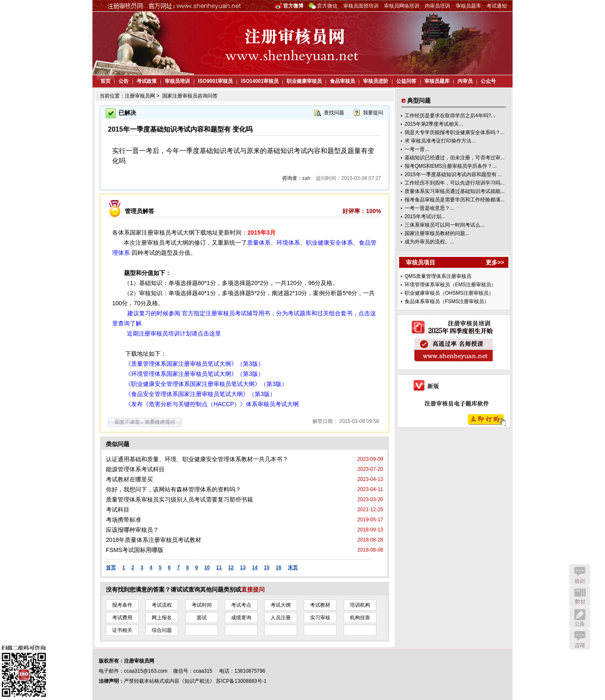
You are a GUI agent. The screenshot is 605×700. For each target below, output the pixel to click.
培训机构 (360, 605)
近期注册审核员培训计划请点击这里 (174, 333)
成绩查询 (241, 618)
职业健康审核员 (304, 81)
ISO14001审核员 (260, 81)
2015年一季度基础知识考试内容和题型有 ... (453, 174)
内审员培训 (437, 6)
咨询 (580, 639)
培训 (580, 575)
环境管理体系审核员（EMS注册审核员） (450, 285)
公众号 (488, 81)
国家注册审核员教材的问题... (437, 233)
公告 (124, 81)
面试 (202, 618)
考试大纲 (281, 605)
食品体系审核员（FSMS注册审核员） (447, 301)
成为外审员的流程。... (429, 242)
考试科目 (118, 510)
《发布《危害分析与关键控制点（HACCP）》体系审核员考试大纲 (212, 404)
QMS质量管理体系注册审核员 (438, 276)
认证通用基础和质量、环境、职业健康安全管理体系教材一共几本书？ (197, 459)
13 (243, 568)
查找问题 (334, 113)
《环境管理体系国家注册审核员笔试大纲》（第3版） (195, 374)
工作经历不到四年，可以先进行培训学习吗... (455, 183)
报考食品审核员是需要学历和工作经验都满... (455, 200)
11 (219, 568)
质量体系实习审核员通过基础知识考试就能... (455, 191)
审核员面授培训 (361, 6)
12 (231, 568)
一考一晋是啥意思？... (429, 208)
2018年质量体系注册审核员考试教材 (154, 540)
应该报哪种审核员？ (132, 530)
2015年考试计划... (425, 217)
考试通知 (497, 6)
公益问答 (406, 81)
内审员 (465, 81)
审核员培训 (177, 81)
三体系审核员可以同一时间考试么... (445, 225)
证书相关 (122, 630)
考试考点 (241, 605)
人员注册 (281, 618)
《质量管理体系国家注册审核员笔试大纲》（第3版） (195, 364)
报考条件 (122, 605)
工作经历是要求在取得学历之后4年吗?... (450, 116)
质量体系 (259, 243)
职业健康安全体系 (329, 243)
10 (207, 568)
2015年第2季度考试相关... (434, 124)
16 (278, 568)
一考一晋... (417, 149)
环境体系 (288, 243)
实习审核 (320, 618)
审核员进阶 (376, 81)
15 (267, 568)
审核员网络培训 (402, 6)
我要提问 (373, 113)
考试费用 (122, 618)
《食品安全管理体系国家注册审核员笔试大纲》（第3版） (200, 394)
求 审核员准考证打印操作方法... (440, 141)
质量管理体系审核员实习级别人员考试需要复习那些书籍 (179, 499)
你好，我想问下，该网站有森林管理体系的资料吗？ (174, 489)
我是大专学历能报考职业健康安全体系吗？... (455, 132)
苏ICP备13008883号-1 (241, 681)
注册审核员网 (140, 96)
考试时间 (202, 605)
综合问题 (162, 630)
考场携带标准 (124, 520)
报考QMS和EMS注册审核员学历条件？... (451, 166)
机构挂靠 (360, 618)
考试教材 (320, 605)
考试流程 (162, 605)
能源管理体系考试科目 (135, 469)
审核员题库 (468, 6)
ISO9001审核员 (215, 81)
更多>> (495, 262)
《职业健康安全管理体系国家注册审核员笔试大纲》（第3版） (206, 384)
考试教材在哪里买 (129, 479)
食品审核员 (342, 81)
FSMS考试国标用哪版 (135, 550)
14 (255, 568)
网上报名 (162, 618)
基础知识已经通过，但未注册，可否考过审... (455, 158)
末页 (293, 568)
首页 (105, 81)
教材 (580, 596)
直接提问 (253, 589)
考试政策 (147, 81)
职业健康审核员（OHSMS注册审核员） (449, 293)
